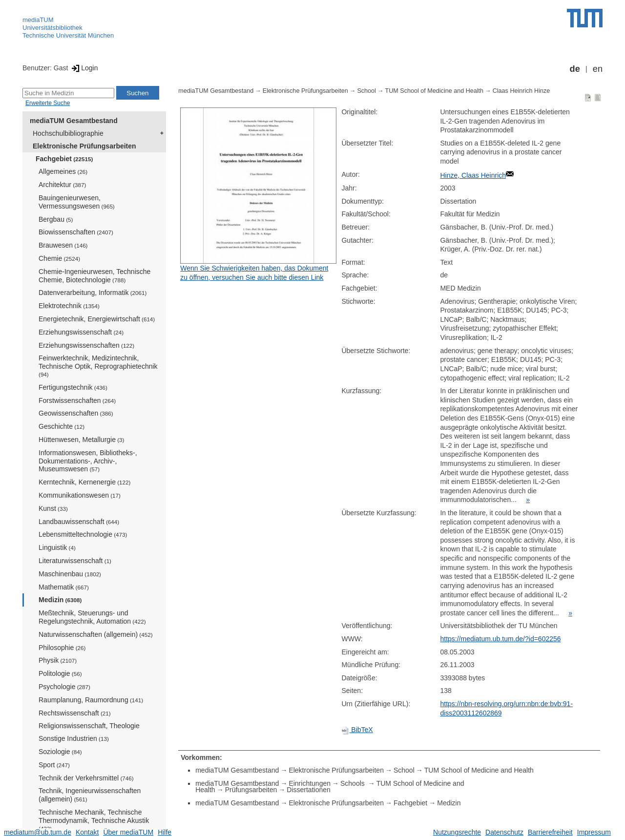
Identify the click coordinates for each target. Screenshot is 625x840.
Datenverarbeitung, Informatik (93, 293)
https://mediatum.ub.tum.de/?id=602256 (500, 639)
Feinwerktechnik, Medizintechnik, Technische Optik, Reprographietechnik (98, 366)
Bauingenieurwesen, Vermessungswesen (77, 202)
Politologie (60, 673)
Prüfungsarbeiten (251, 790)
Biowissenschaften (76, 232)
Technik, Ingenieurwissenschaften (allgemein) (90, 795)
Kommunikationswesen (80, 495)
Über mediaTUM (128, 832)
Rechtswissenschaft (75, 713)
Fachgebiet (64, 159)
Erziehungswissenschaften (86, 345)
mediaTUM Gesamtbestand (74, 121)
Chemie (59, 258)
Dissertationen (309, 790)
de (575, 69)
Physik (58, 660)
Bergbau (56, 219)
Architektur (62, 185)
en (598, 69)
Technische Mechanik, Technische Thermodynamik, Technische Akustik (94, 820)
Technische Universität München (68, 35)
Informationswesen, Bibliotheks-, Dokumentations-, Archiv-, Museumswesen (88, 461)
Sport (54, 765)
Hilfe (165, 832)
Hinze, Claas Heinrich (473, 175)
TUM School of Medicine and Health (435, 91)
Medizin (60, 600)
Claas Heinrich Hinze (521, 91)
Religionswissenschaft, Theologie (89, 726)
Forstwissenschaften (77, 400)
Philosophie (62, 648)
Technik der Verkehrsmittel (86, 778)
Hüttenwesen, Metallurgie (81, 440)
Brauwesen (63, 245)
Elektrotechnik (69, 306)
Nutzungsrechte (457, 832)
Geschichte (62, 426)
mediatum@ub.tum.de (38, 832)
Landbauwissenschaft (79, 522)
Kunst (53, 508)
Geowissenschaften (76, 413)
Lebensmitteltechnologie (83, 534)
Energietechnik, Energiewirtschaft (97, 319)
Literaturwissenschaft (75, 561)
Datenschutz (504, 832)
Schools (354, 783)
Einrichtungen (310, 783)
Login (84, 68)
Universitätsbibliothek (52, 28)
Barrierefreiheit (550, 832)
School (366, 91)
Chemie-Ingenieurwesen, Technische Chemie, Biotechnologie (94, 276)
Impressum (594, 832)
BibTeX (357, 730)
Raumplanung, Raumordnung (91, 700)
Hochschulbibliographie (68, 133)
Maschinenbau (70, 574)
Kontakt (87, 832)
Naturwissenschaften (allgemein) (96, 634)
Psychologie (64, 687)
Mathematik (64, 587)
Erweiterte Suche (48, 103)
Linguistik (57, 547)
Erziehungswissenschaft (81, 332)
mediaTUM (38, 20)
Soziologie (60, 752)
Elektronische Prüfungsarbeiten (84, 146)
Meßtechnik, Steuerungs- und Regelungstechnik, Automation (92, 617)
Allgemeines (63, 171)
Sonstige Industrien (74, 738)
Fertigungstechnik (73, 387)
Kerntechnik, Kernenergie (84, 482)
